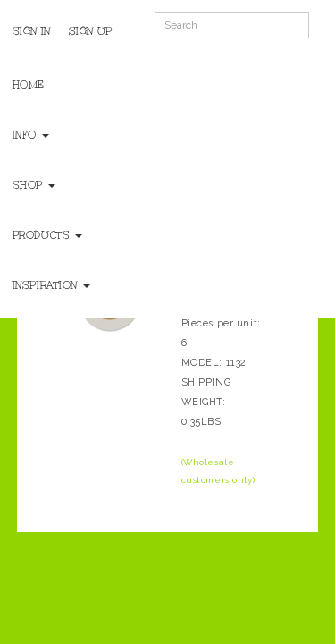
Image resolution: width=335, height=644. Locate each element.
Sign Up (91, 31)
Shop (34, 185)
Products (47, 235)
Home (29, 85)
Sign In (32, 31)
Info (31, 135)
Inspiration (51, 285)
